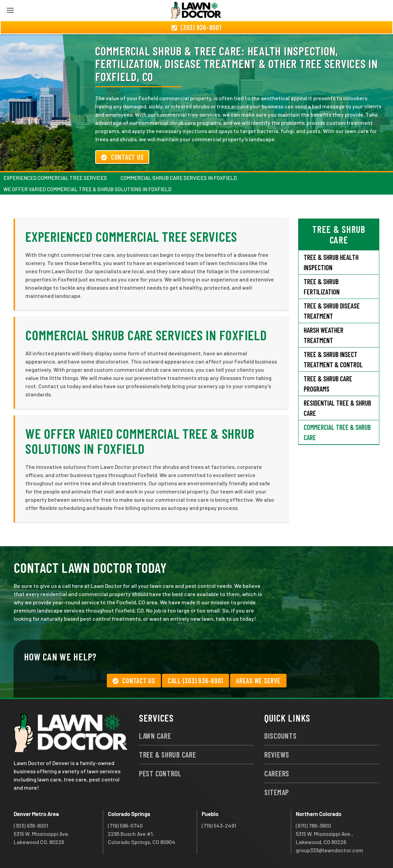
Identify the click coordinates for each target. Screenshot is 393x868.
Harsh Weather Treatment (324, 335)
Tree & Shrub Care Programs (328, 384)
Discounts (281, 736)
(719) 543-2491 (219, 825)
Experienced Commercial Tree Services (55, 178)
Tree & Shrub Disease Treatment (332, 311)
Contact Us (122, 157)
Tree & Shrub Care (168, 754)
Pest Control (160, 773)
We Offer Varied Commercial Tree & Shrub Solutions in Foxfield (87, 189)
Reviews (277, 754)
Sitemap (277, 792)
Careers (277, 773)
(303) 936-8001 (31, 825)
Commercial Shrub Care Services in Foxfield (179, 178)
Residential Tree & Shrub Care (337, 408)
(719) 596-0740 (125, 825)
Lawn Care (155, 736)
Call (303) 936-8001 (195, 681)
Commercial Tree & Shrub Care (337, 432)
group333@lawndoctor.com (329, 850)
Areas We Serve (258, 681)
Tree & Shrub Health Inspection (331, 262)
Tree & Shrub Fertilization (322, 287)
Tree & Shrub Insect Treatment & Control (333, 359)
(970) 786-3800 (313, 825)
